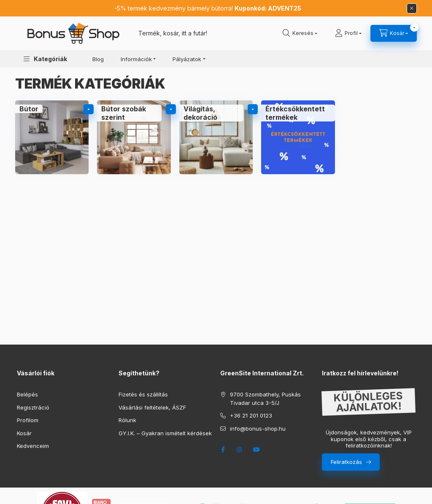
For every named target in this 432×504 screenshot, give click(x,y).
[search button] (300, 33)
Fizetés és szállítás (143, 394)
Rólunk (127, 420)
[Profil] (348, 33)
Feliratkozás (346, 462)
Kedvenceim (33, 446)
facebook (223, 450)
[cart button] (394, 33)
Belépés (27, 394)
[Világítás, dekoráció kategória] (216, 137)
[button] (45, 59)
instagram (240, 450)
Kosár (24, 433)
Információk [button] (136, 59)
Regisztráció (33, 407)
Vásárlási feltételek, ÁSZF (152, 407)
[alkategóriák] (89, 109)
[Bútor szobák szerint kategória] (134, 137)
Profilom (28, 420)
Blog (98, 59)
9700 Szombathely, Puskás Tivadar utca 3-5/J (265, 399)
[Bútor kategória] (52, 137)
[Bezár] (412, 8)
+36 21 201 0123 (251, 415)
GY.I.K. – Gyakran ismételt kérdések (165, 433)
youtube (256, 450)
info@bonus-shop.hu (258, 429)
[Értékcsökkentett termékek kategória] (298, 137)
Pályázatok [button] (187, 59)
